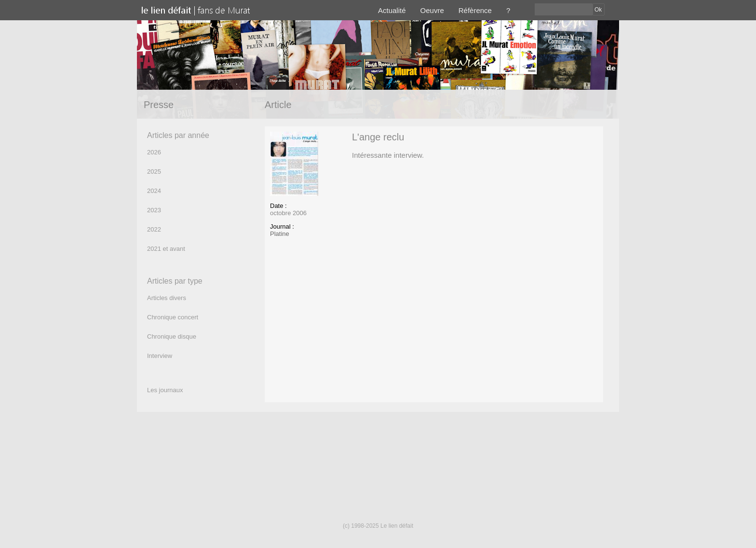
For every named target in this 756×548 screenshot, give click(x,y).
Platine (280, 234)
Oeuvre (432, 10)
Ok (598, 10)
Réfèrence (475, 10)
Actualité (392, 10)
